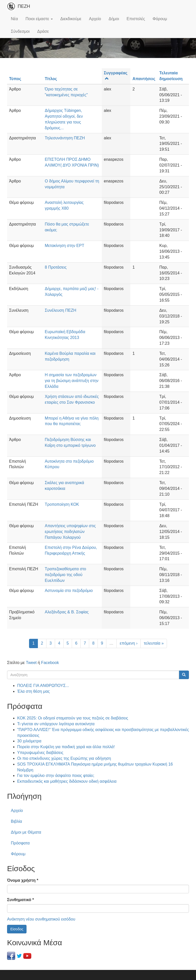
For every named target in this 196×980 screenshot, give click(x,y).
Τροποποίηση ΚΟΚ (62, 504)
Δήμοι (114, 19)
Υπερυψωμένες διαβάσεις (40, 753)
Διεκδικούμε (71, 19)
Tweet (31, 663)
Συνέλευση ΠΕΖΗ (60, 310)
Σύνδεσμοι (20, 31)
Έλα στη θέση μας (33, 691)
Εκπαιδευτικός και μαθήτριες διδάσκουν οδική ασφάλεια (67, 781)
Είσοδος (17, 929)
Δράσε (43, 31)
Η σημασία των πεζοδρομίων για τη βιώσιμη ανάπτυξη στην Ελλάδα (71, 381)
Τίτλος (51, 79)
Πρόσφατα (20, 843)
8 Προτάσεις (56, 267)
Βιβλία (16, 821)
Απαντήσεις (144, 79)
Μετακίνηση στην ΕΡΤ (64, 246)
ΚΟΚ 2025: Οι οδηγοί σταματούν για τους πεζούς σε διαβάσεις (73, 718)
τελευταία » (154, 643)
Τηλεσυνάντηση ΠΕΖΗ (65, 138)
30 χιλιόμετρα (29, 741)
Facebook (50, 663)
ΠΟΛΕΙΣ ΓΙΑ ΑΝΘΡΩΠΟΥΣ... (43, 686)
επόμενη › (129, 643)
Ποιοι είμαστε (39, 19)
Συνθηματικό (20, 900)
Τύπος (15, 79)
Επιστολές (136, 19)
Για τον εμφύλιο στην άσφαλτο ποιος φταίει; (56, 776)
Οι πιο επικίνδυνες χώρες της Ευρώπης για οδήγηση (64, 758)
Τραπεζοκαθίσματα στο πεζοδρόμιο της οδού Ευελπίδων (65, 575)
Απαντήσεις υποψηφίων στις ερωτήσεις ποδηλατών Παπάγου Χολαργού (70, 532)
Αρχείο (95, 19)
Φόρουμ (160, 19)
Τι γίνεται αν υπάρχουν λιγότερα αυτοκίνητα (56, 724)
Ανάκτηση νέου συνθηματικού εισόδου (41, 919)
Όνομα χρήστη (23, 880)
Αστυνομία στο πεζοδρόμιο (69, 591)
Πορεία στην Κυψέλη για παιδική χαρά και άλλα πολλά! (66, 747)
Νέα (14, 19)
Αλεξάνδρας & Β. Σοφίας (67, 612)
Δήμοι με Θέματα (26, 832)
